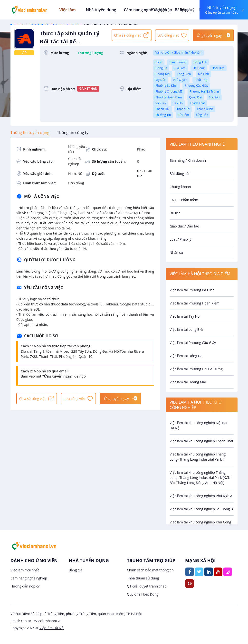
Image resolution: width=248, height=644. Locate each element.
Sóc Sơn (214, 97)
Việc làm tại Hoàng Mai (188, 382)
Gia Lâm (180, 68)
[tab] (30, 133)
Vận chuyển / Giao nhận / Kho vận (178, 52)
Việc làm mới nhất (25, 570)
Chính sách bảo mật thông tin (150, 570)
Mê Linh (204, 74)
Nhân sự (176, 252)
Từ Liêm (184, 115)
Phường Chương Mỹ (169, 91)
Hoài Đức (218, 68)
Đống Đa (161, 68)
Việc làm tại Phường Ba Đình (192, 290)
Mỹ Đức (161, 80)
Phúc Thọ (201, 80)
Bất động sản (180, 174)
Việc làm (72, 10)
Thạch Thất (197, 103)
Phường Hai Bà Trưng (204, 91)
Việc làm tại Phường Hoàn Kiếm (194, 303)
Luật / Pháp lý (180, 239)
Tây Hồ (178, 103)
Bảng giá (76, 570)
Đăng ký (186, 10)
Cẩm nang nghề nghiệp (145, 10)
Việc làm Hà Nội (52, 628)
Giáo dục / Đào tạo (184, 226)
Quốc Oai (195, 97)
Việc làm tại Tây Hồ (185, 316)
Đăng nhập (161, 10)
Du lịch (175, 213)
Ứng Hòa (202, 115)
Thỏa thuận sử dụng (143, 578)
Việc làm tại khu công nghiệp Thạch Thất (201, 441)
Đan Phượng (178, 62)
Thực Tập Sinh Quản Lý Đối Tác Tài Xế (73, 40)
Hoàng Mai (163, 74)
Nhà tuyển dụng (102, 10)
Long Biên (184, 74)
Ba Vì (159, 62)
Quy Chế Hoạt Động (143, 594)
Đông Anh (200, 62)
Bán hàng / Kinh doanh (188, 160)
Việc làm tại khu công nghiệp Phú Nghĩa (201, 496)
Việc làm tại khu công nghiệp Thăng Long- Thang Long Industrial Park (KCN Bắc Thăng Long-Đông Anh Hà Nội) (200, 478)
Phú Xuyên (180, 80)
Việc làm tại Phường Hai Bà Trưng (196, 369)
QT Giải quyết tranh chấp (147, 586)
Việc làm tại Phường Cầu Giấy (193, 343)
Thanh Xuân (205, 109)
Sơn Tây (161, 103)
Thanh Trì (183, 109)
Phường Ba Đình (167, 86)
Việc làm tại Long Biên (187, 329)
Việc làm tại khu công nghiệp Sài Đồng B (201, 509)
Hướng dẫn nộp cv (25, 586)
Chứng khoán (180, 187)
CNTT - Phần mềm (184, 200)
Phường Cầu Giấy (196, 86)
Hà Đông (199, 68)
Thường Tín (163, 115)
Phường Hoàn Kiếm (169, 97)
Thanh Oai (162, 109)
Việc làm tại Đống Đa (186, 356)
